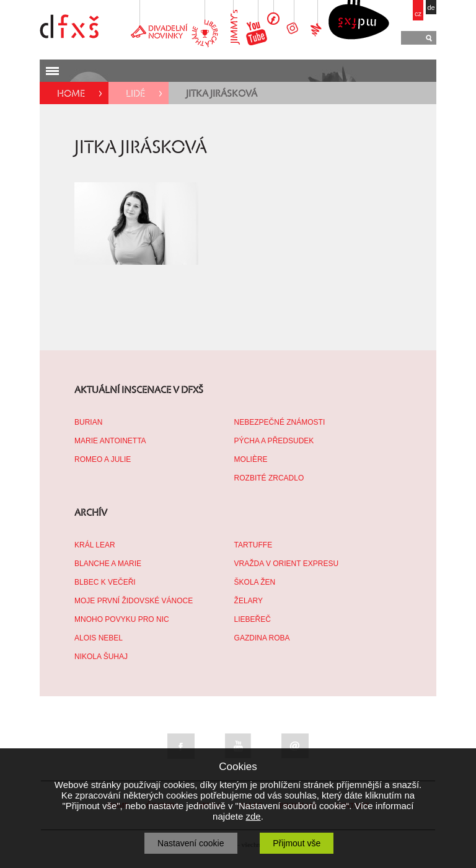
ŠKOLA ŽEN (255, 582)
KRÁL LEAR (95, 545)
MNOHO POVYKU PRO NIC (122, 619)
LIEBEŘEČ (253, 619)
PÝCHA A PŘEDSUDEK (274, 441)
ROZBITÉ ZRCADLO (269, 478)
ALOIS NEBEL (99, 638)
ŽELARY (249, 601)
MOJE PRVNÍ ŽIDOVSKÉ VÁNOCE (134, 601)
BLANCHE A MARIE (108, 564)
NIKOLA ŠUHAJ (101, 657)
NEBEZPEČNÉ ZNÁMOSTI (280, 422)
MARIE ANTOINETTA (110, 441)
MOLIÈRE (251, 459)
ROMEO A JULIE (103, 459)
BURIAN (88, 422)
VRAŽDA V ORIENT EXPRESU (287, 564)
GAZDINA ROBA (262, 638)
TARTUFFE (253, 545)
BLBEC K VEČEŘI (105, 582)
